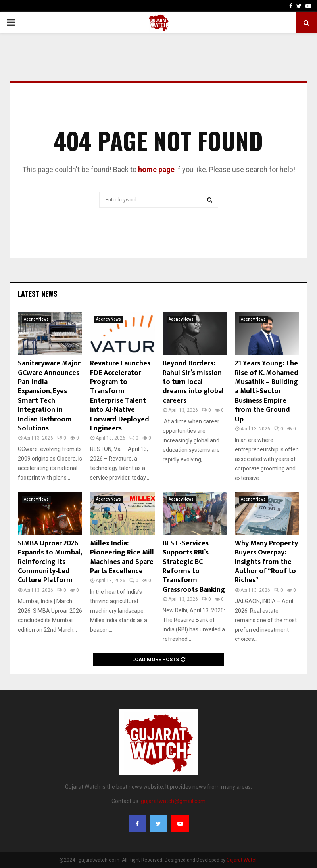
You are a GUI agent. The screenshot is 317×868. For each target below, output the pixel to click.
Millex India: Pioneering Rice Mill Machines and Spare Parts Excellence (122, 557)
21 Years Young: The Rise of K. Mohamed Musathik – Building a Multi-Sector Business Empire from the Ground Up (267, 391)
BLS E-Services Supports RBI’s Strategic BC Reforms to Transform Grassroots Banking (194, 567)
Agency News (36, 319)
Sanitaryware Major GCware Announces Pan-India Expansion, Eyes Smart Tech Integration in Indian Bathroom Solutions (49, 396)
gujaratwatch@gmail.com (173, 801)
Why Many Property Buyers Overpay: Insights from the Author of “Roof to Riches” (266, 562)
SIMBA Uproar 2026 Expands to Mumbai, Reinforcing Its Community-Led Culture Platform (50, 562)
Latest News (37, 294)
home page (156, 169)
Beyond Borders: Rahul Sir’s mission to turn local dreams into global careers (193, 382)
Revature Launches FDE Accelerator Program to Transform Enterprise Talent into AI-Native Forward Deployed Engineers (120, 396)
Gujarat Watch (242, 860)
